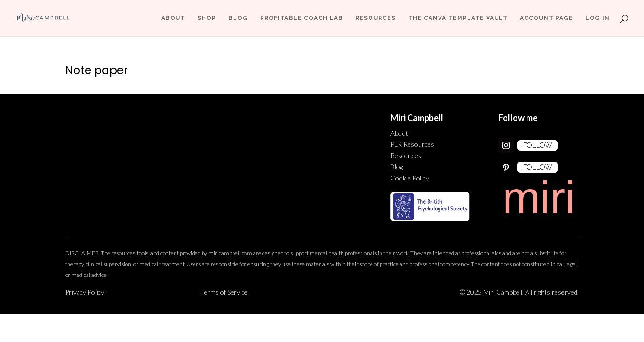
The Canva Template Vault (458, 18)
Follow (538, 145)
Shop (207, 18)
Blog (238, 18)
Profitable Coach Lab (302, 18)
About (173, 18)
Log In (598, 18)
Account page (546, 18)
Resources (376, 18)
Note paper (97, 70)
